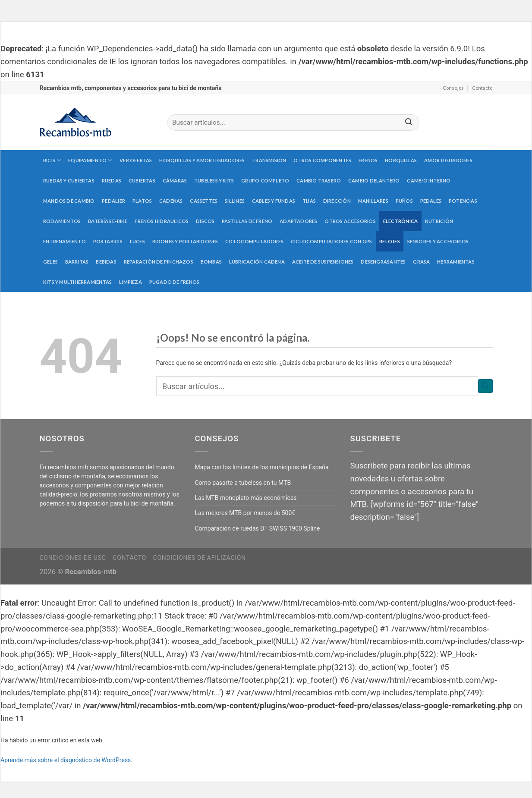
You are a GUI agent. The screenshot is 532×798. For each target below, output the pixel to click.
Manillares (373, 201)
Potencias (463, 201)
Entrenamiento (65, 241)
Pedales (431, 201)
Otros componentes (322, 160)
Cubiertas (142, 181)
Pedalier (113, 201)
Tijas (309, 201)
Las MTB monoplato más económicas (246, 498)
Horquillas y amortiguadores (202, 160)
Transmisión (269, 160)
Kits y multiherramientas (77, 282)
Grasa (421, 262)
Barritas (77, 262)
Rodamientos (62, 221)
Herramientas (456, 262)
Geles (50, 262)
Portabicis (108, 241)
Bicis (52, 160)
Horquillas (401, 160)
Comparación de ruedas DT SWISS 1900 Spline (257, 528)
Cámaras (175, 181)
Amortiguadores (448, 160)
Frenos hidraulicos (162, 221)
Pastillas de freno (247, 221)
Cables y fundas (274, 201)
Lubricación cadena (257, 262)
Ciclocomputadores (254, 241)
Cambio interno (429, 181)
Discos (205, 221)
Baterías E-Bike (108, 221)
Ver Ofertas (136, 160)
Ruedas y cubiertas (69, 181)
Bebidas (106, 262)
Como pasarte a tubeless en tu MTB (243, 483)
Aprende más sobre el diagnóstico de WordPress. (66, 760)
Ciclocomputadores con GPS (332, 241)
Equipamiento (90, 160)
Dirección (337, 201)
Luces (137, 241)
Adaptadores (298, 221)
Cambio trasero (319, 181)
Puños (404, 201)
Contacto (482, 88)
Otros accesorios (350, 221)
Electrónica (400, 221)
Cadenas (171, 201)
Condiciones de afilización (200, 558)
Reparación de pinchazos (159, 262)
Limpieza (131, 282)
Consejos (453, 88)
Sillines (235, 201)
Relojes (390, 241)
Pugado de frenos (175, 282)
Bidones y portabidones (185, 241)
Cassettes (204, 201)
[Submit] (409, 123)
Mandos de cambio (69, 201)
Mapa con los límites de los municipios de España (261, 467)
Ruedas (112, 181)
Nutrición (439, 221)
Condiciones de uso (73, 558)
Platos (142, 201)
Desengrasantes (383, 262)
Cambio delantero (374, 181)
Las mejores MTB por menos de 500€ (245, 513)
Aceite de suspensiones (323, 262)
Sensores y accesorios (438, 241)
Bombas (211, 262)
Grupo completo (265, 181)
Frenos (368, 160)
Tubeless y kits (214, 181)
